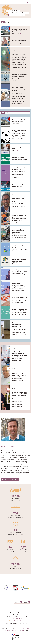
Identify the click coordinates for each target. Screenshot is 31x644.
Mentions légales (17, 627)
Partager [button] (17, 602)
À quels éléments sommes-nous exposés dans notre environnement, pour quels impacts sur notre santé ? (20, 198)
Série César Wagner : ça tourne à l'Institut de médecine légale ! (19, 231)
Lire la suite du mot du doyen (10, 479)
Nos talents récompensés (19, 41)
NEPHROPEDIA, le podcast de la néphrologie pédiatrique (19, 261)
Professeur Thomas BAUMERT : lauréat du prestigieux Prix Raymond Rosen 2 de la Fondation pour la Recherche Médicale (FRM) (20, 356)
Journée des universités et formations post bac (20, 169)
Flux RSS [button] (25, 602)
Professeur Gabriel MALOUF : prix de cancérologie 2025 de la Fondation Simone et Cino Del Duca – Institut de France (20, 396)
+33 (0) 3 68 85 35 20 (16, 619)
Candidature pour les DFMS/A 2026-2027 (18, 186)
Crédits (24, 627)
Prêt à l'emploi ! (17, 270)
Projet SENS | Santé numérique (17, 51)
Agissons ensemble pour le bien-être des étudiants (20, 75)
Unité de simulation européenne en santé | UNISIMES (18, 89)
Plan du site (8, 627)
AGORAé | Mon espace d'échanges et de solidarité (20, 158)
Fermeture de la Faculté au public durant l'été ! (20, 30)
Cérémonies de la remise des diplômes (19, 131)
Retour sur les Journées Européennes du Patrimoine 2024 (19, 325)
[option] (15, 31)
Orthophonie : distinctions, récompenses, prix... (20, 298)
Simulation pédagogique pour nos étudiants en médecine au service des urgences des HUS (19, 218)
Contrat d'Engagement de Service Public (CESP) (19, 310)
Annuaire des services (17, 620)
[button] (28, 2)
